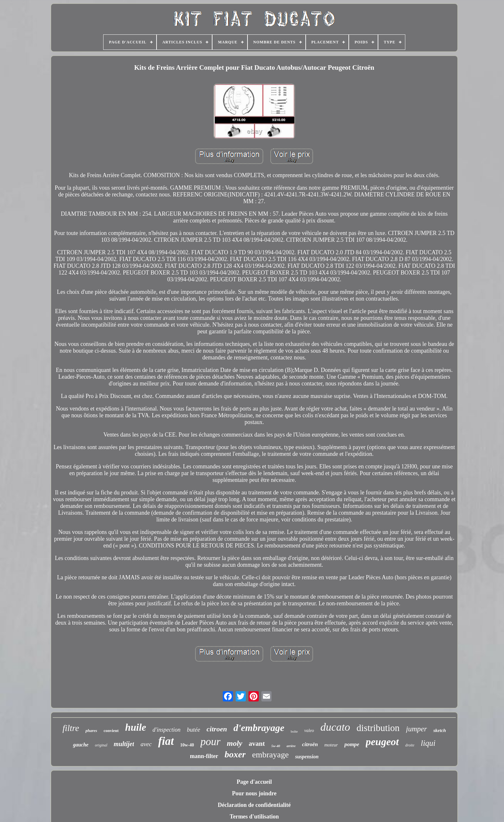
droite (410, 745)
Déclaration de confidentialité (254, 805)
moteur (331, 745)
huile (135, 727)
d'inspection (167, 730)
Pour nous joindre (254, 793)
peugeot (382, 742)
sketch (440, 730)
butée (193, 730)
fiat (166, 741)
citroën (310, 744)
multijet (124, 744)
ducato (335, 727)
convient (111, 731)
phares (91, 731)
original (101, 745)
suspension (307, 757)
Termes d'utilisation (254, 817)
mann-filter (204, 756)
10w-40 (187, 745)
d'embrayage (259, 728)
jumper (416, 729)
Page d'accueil (254, 782)
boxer (235, 754)
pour (210, 742)
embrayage (270, 755)
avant (257, 744)
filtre (71, 728)
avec (146, 744)
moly (235, 743)
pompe (352, 744)
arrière (291, 746)
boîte (294, 731)
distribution (378, 728)
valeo (309, 731)
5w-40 (276, 746)
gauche (81, 745)
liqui (428, 743)
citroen (217, 729)
